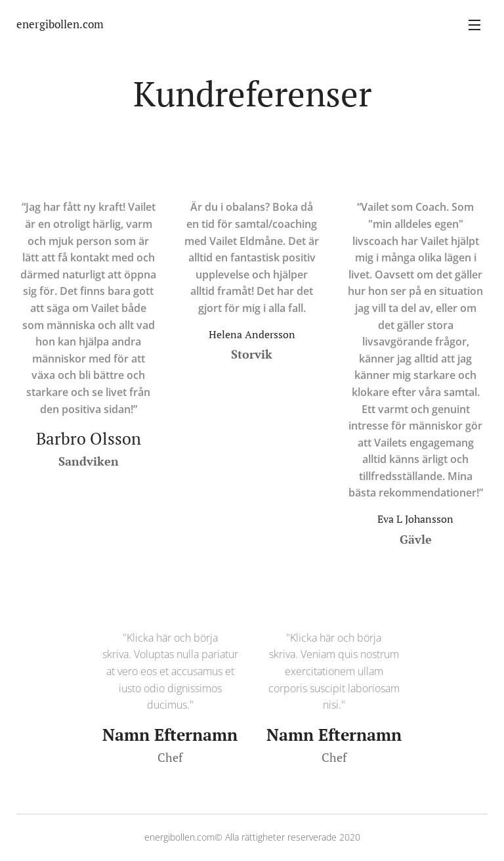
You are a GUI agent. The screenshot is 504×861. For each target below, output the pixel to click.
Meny (474, 25)
